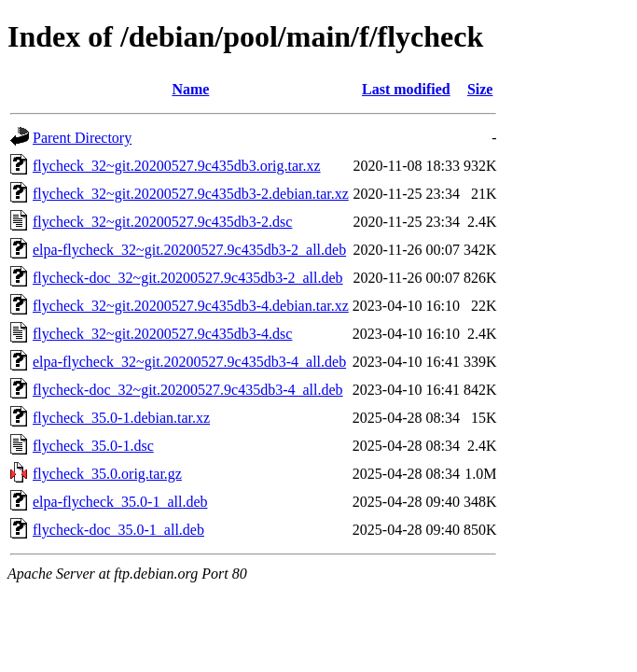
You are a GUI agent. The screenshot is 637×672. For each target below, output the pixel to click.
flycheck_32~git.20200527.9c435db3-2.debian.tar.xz (191, 194)
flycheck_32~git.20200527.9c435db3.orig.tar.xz (177, 166)
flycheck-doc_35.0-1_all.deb (118, 530)
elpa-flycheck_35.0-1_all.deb (120, 502)
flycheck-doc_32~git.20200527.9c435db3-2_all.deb (188, 278)
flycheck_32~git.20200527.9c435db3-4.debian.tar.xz (191, 306)
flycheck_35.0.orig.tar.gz (107, 474)
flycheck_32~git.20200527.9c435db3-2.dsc (162, 222)
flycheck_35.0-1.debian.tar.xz (121, 418)
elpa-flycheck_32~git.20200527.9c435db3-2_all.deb (189, 250)
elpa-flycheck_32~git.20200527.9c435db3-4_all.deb (189, 362)
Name (190, 89)
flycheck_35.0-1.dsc (93, 446)
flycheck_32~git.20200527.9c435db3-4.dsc (162, 334)
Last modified (406, 89)
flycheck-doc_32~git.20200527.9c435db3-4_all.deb (188, 390)
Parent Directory (82, 138)
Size (480, 89)
